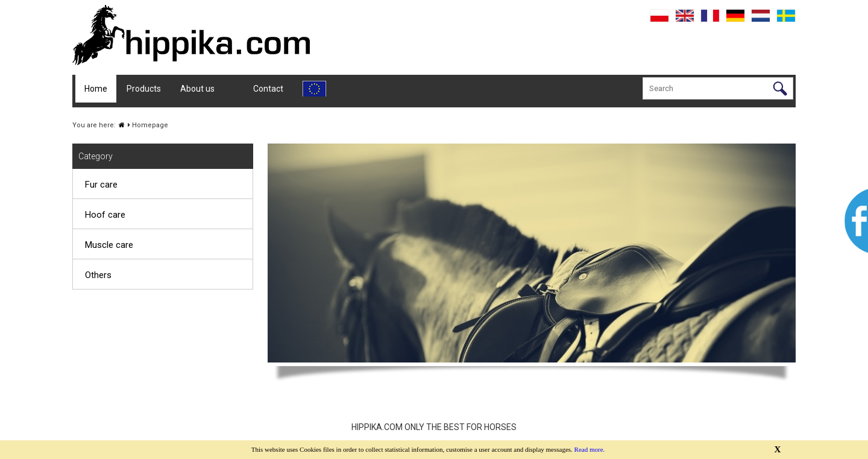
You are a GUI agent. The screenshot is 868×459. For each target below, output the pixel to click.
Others (98, 275)
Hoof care (105, 215)
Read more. (590, 449)
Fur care (101, 185)
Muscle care (109, 245)
